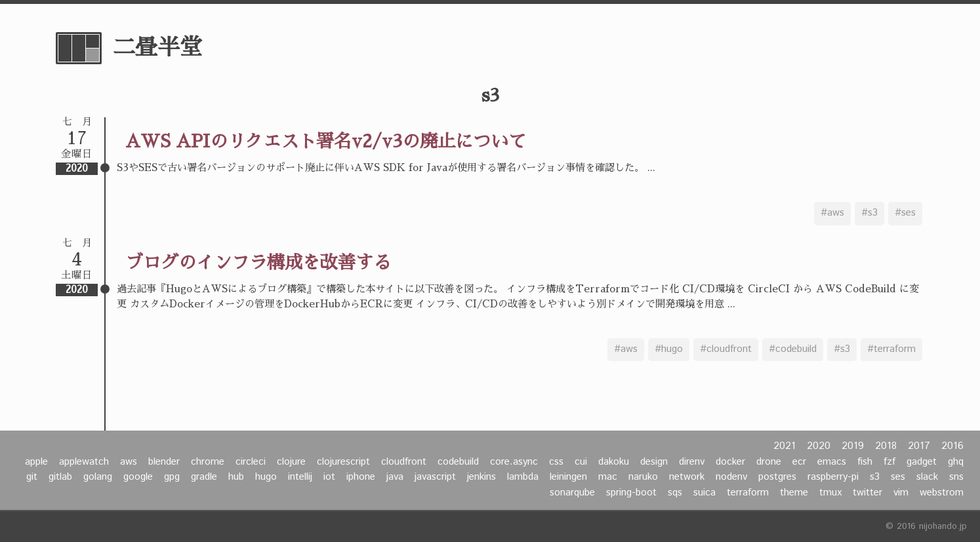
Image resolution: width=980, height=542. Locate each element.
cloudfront (404, 462)
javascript (435, 477)
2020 (819, 446)
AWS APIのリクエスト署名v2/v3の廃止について (326, 141)
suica (704, 493)
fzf (889, 462)
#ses (905, 213)
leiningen (568, 477)
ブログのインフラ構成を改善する (258, 262)
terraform (748, 493)
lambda (523, 477)
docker (730, 462)
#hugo (669, 349)
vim (901, 493)
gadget (922, 462)
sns (956, 477)
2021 (785, 446)
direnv (692, 462)
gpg (172, 477)
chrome (208, 462)
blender (164, 462)
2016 (952, 446)
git (32, 477)
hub (236, 477)
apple (36, 462)
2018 (886, 446)
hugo (266, 477)
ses (898, 477)
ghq (956, 462)
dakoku (614, 462)
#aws (832, 213)
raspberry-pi (833, 477)
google (138, 477)
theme (794, 493)
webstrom (942, 493)
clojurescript (343, 462)
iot (329, 477)
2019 (853, 446)
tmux (830, 493)
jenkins (481, 477)
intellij (300, 477)
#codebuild (793, 349)
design (654, 462)
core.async (514, 462)
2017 (919, 446)
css (556, 462)
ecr (799, 462)
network (687, 477)
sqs (675, 493)
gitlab (60, 477)
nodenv (731, 477)
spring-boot (631, 493)
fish (865, 462)
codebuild (458, 462)
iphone (361, 477)
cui (581, 462)
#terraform (891, 349)
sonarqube (572, 493)
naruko (643, 477)
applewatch (84, 462)
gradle (204, 477)
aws (129, 462)
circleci (251, 462)
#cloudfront (726, 349)
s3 (875, 477)
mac (608, 477)
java (395, 477)
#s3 (869, 213)
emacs (832, 462)
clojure (291, 462)
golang (98, 477)
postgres (777, 477)
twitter (868, 493)
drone (769, 462)
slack (927, 477)
